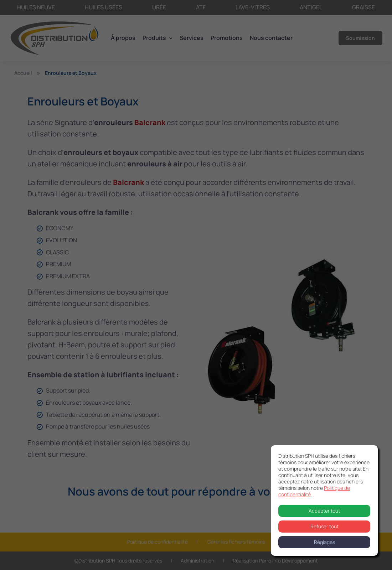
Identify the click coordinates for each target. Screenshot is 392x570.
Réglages (324, 542)
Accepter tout (324, 511)
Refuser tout (324, 526)
